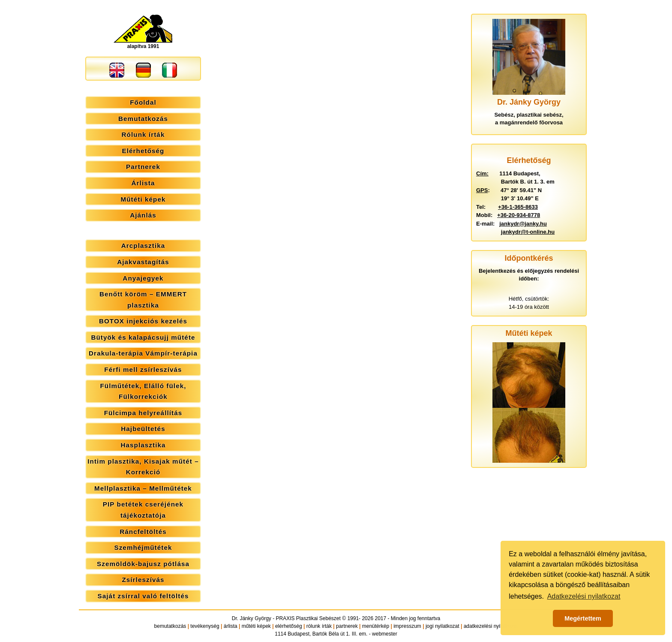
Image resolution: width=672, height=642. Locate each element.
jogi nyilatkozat (442, 626)
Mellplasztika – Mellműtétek (143, 488)
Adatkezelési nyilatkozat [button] (584, 596)
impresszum (407, 626)
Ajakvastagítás (143, 262)
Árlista (143, 183)
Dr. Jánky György (252, 618)
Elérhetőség (143, 151)
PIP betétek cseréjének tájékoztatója (143, 510)
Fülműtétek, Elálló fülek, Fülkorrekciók (143, 391)
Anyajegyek (143, 278)
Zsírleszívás (143, 580)
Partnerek (143, 167)
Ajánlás (143, 215)
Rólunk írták (143, 134)
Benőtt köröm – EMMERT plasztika (143, 300)
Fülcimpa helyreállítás (143, 413)
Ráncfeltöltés (143, 532)
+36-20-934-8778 (519, 215)
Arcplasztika (143, 246)
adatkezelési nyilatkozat (491, 626)
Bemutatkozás (143, 119)
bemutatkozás (170, 626)
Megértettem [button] (583, 618)
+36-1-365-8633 (518, 207)
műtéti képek (256, 626)
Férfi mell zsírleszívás (143, 369)
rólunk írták (319, 626)
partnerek (347, 626)
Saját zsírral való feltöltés (143, 596)
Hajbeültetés (143, 429)
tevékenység (205, 626)
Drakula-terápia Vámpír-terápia (143, 353)
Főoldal (143, 102)
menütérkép (376, 626)
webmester (385, 634)
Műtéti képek (143, 199)
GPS (482, 190)
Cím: (482, 173)
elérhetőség (289, 626)
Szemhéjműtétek (143, 547)
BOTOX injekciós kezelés (143, 321)
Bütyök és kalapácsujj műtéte (143, 337)
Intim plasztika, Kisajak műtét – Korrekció (143, 467)
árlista (231, 626)
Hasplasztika (143, 445)
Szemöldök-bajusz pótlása (143, 564)
